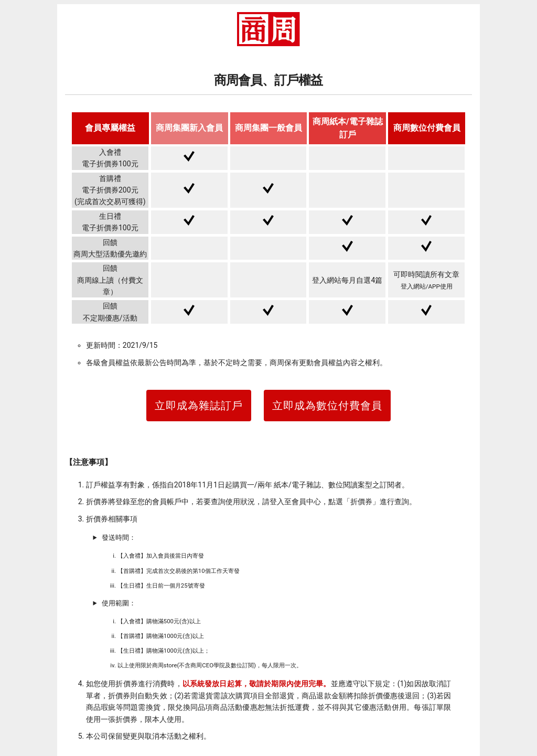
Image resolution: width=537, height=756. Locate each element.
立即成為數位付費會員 (327, 406)
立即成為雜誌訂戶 (199, 406)
